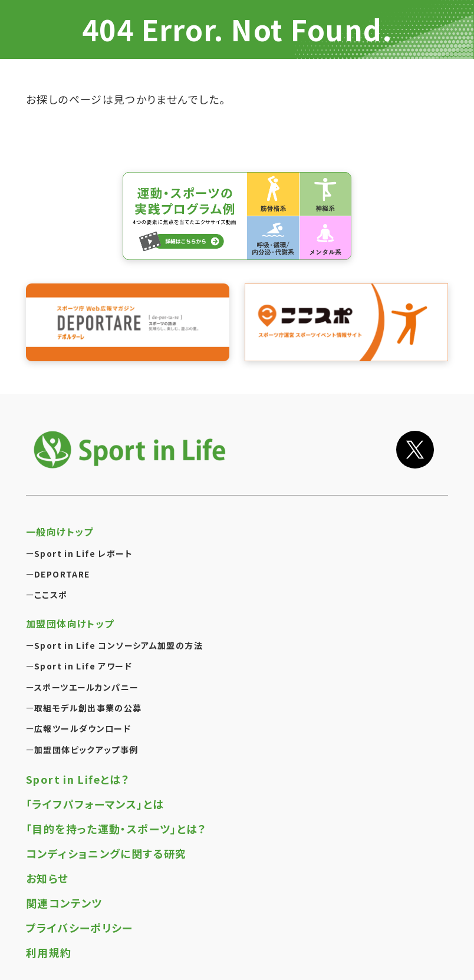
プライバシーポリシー (80, 918)
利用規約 (49, 942)
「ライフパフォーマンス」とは (95, 794)
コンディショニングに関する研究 (106, 843)
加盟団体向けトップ (70, 614)
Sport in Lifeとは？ (78, 769)
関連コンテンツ (64, 893)
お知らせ (47, 868)
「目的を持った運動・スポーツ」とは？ (116, 819)
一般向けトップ (60, 522)
